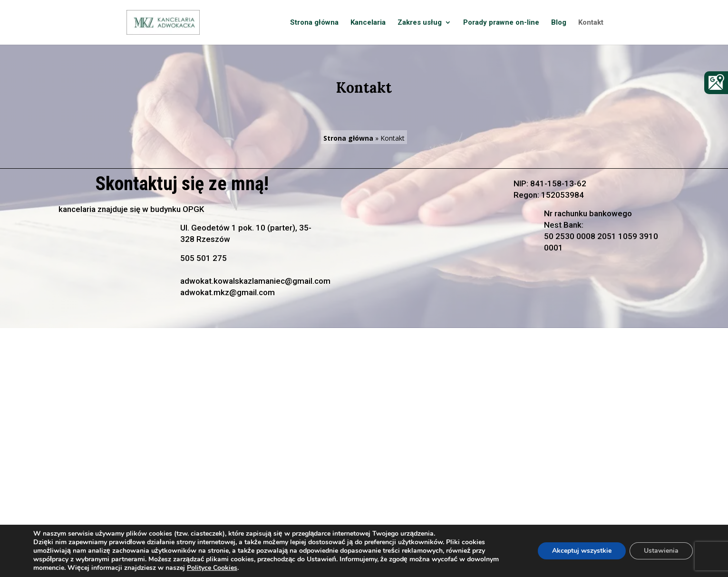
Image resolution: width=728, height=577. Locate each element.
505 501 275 (204, 258)
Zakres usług (420, 23)
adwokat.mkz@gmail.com (228, 292)
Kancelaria (368, 23)
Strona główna (314, 23)
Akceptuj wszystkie (582, 551)
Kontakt (591, 23)
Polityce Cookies (212, 568)
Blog (559, 23)
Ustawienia (661, 551)
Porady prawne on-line (501, 23)
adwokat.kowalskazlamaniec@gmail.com (255, 281)
